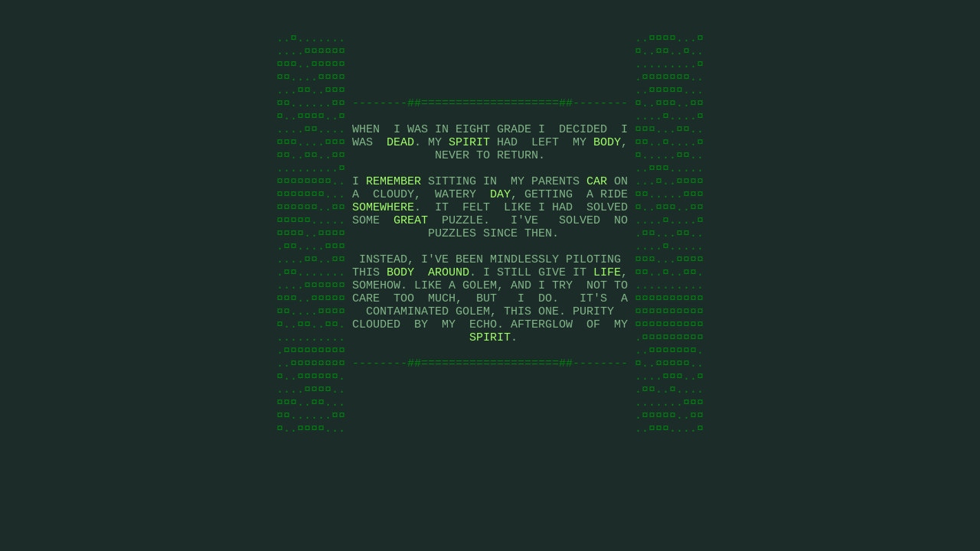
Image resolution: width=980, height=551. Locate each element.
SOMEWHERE (383, 239)
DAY (500, 223)
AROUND (449, 315)
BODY (607, 162)
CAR (597, 208)
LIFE (607, 315)
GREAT (411, 254)
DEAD (400, 162)
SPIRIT (469, 162)
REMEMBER (394, 208)
